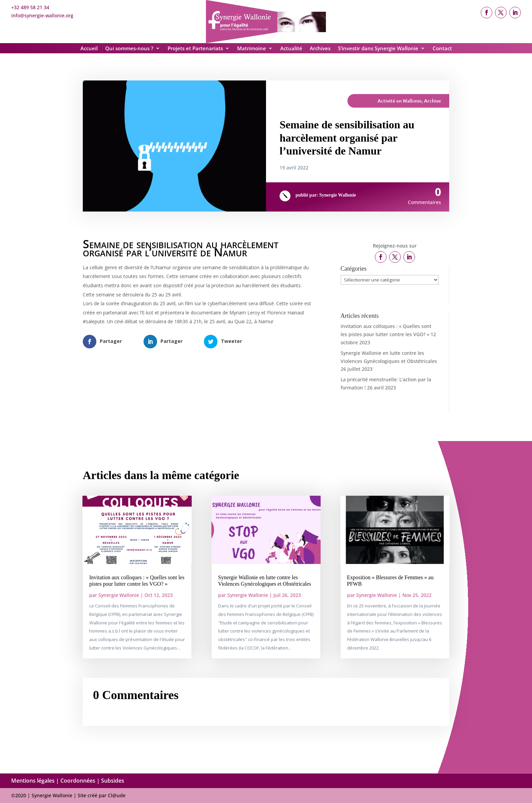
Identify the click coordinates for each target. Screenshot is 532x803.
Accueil (89, 49)
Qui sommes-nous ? (129, 49)
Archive (433, 101)
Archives (320, 49)
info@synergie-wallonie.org (42, 15)
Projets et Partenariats (195, 49)
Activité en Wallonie (400, 101)
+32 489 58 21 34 (30, 7)
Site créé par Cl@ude (102, 795)
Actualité (291, 49)
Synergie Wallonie (338, 195)
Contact (442, 49)
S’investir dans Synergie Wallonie (378, 49)
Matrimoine (252, 49)
